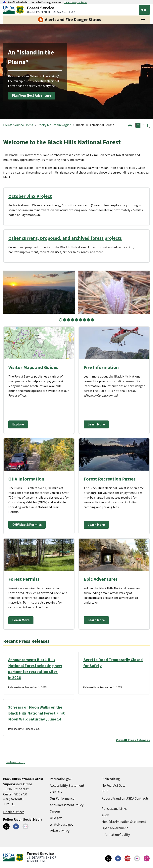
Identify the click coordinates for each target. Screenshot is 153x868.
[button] (130, 125)
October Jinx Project (30, 196)
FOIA (105, 792)
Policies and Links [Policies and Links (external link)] (114, 809)
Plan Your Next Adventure (32, 95)
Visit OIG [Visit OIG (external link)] (56, 792)
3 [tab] (69, 320)
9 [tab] (92, 320)
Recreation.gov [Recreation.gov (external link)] (61, 779)
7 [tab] (84, 320)
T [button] (138, 125)
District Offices (14, 812)
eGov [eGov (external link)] (105, 815)
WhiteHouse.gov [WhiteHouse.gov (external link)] (62, 824)
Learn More (96, 424)
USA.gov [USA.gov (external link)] (56, 818)
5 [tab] (76, 320)
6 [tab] (80, 320)
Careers (55, 811)
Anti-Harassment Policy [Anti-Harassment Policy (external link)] (67, 805)
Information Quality (116, 835)
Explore (18, 424)
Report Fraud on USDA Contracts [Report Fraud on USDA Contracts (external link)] (125, 798)
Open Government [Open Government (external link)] (115, 828)
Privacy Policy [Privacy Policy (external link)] (60, 831)
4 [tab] (73, 320)
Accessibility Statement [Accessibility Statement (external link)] (67, 785)
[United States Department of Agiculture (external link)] (10, 10)
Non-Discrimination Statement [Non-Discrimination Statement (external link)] (124, 822)
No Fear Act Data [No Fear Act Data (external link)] (114, 785)
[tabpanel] (39, 292)
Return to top (16, 762)
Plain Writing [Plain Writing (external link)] (111, 779)
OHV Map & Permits (27, 525)
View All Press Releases (133, 740)
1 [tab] (61, 320)
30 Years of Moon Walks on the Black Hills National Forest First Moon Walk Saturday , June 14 (36, 713)
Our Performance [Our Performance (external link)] (62, 798)
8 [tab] (88, 320)
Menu (144, 10)
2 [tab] (65, 320)
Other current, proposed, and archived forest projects (65, 238)
